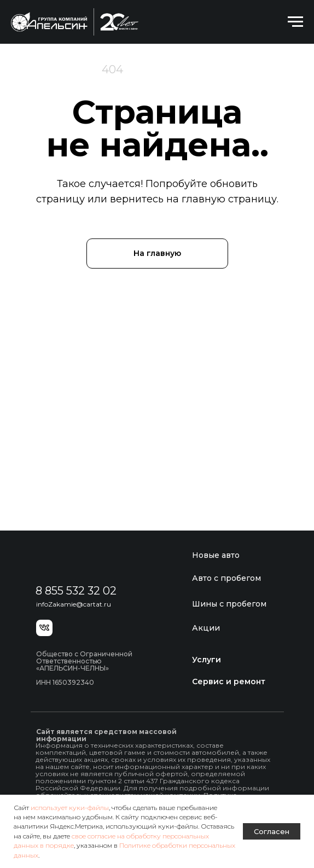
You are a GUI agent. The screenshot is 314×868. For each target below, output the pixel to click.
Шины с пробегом (229, 604)
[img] (87, 561)
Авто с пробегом (226, 578)
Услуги (207, 660)
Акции (206, 628)
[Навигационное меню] (295, 22)
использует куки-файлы (70, 808)
